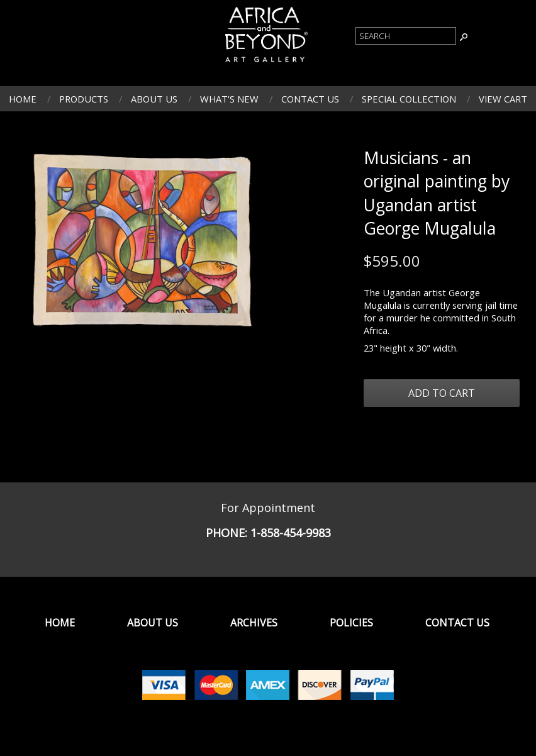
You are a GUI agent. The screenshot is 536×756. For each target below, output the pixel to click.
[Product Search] (406, 36)
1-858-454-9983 (291, 533)
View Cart (503, 99)
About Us (154, 99)
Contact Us (310, 99)
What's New (229, 99)
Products (84, 99)
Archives (254, 623)
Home (23, 99)
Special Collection (409, 99)
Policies (351, 623)
